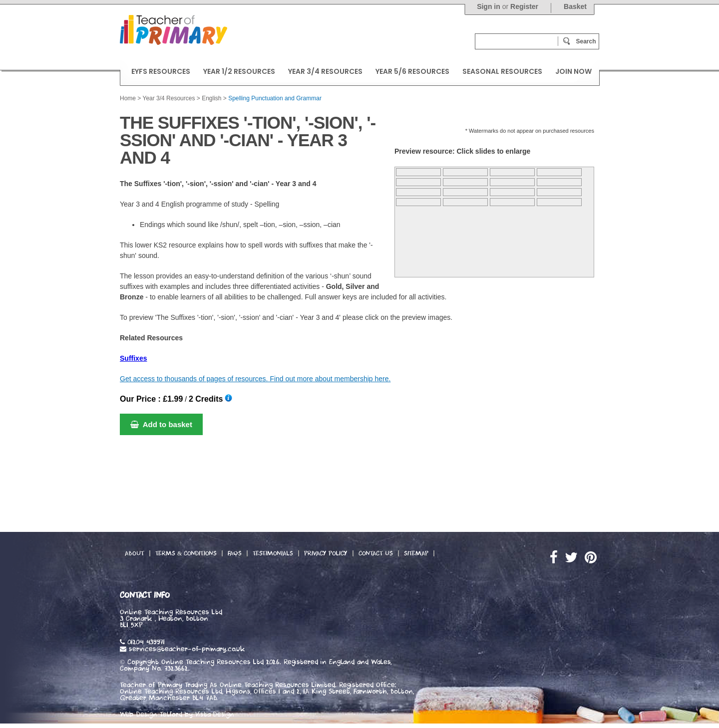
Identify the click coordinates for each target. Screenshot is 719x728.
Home (128, 98)
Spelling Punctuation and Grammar (275, 98)
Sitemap (416, 553)
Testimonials (273, 553)
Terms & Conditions (186, 553)
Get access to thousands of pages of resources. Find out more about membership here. (255, 379)
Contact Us (376, 553)
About (135, 553)
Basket (575, 6)
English (211, 98)
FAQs (235, 553)
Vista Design (215, 715)
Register (524, 6)
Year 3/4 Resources (169, 98)
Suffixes (133, 358)
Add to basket (161, 424)
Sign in (489, 6)
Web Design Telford (151, 715)
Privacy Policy (326, 553)
